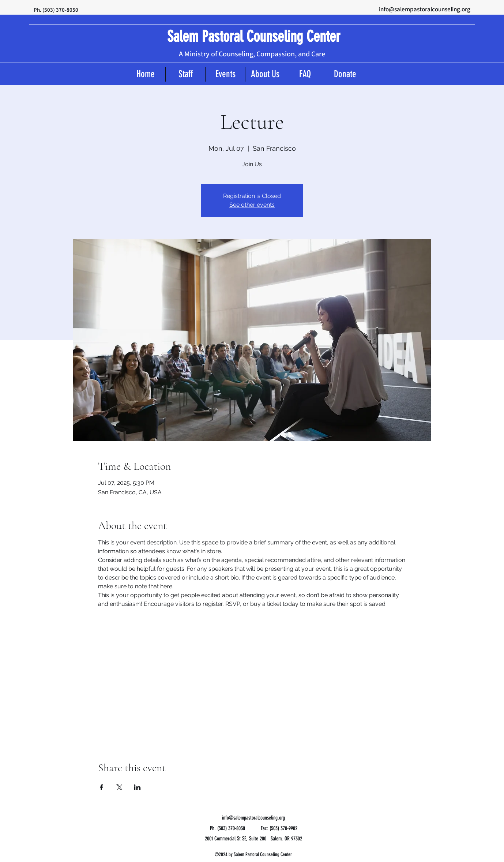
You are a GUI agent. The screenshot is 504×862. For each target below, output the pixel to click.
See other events (252, 205)
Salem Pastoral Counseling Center (254, 37)
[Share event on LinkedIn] (137, 787)
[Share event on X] (119, 787)
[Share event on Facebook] (101, 787)
